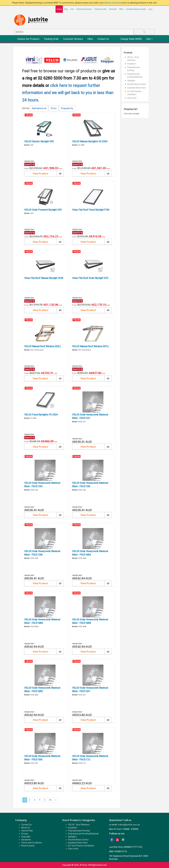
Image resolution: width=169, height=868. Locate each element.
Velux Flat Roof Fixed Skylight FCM (91, 210)
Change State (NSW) (131, 39)
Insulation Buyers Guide (136, 9)
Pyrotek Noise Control (137, 84)
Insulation (131, 64)
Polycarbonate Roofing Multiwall (83, 834)
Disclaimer (26, 840)
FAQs (121, 9)
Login (150, 9)
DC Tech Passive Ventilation (81, 846)
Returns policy (28, 846)
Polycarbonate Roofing (79, 831)
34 (50, 800)
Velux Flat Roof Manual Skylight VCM (44, 278)
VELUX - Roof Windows (79, 825)
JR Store (83, 865)
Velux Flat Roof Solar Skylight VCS (90, 278)
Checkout (113, 9)
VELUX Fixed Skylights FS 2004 (41, 415)
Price (54, 108)
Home (59, 9)
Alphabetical (39, 108)
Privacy (25, 834)
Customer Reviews (84, 9)
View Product (41, 174)
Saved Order (27, 831)
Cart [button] (149, 39)
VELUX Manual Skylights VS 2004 (90, 141)
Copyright (26, 837)
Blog (66, 9)
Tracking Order (100, 9)
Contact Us (103, 39)
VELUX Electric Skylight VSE (39, 141)
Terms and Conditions (32, 843)
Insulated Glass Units (136, 88)
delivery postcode (113, 3)
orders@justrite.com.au (129, 825)
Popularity (67, 108)
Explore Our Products (28, 39)
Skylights (131, 81)
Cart (72, 9)
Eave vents (132, 98)
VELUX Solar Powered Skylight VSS (43, 210)
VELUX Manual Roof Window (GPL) (90, 346)
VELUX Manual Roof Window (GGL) (42, 346)
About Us (26, 828)
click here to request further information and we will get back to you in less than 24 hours (68, 93)
